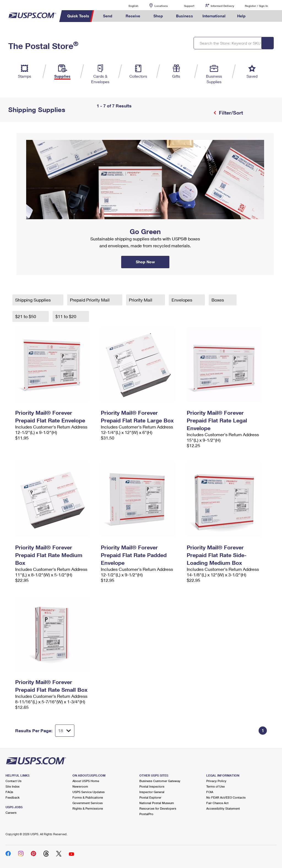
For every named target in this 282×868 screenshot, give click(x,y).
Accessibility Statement (223, 808)
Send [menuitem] (108, 16)
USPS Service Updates (89, 792)
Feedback (13, 797)
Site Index (13, 786)
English (128, 6)
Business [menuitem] (185, 16)
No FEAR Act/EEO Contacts (226, 797)
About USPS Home (86, 781)
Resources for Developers (158, 808)
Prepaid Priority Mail (90, 300)
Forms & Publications (88, 797)
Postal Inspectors (152, 786)
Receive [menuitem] (133, 16)
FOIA (210, 792)
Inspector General (152, 792)
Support (189, 6)
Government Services (88, 803)
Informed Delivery (222, 6)
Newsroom (80, 786)
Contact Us (13, 781)
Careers (11, 813)
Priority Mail (141, 300)
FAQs (9, 792)
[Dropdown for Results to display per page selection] (65, 731)
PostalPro (146, 814)
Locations (161, 6)
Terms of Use (215, 786)
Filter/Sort (230, 113)
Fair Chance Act (217, 803)
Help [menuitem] (241, 16)
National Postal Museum (157, 803)
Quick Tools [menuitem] (78, 16)
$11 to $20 (66, 316)
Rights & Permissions (88, 808)
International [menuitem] (214, 16)
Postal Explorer (150, 797)
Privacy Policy (216, 781)
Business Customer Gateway (160, 781)
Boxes (218, 300)
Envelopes (182, 300)
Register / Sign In (256, 6)
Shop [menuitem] (158, 16)
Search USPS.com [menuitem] (260, 16)
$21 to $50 (26, 316)
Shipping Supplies (33, 300)
